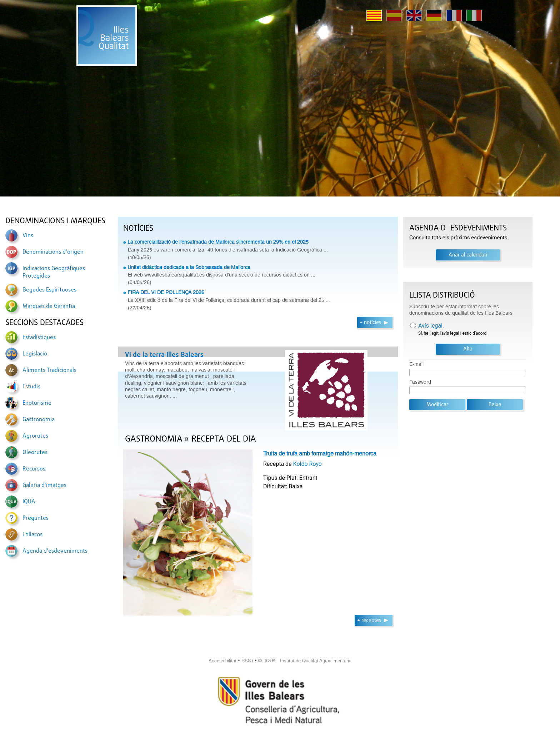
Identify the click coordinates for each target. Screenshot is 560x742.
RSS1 (247, 661)
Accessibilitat (222, 661)
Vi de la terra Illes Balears (164, 355)
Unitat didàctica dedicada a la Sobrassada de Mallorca (189, 267)
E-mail (416, 364)
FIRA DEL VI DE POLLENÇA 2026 (166, 292)
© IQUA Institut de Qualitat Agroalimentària (305, 661)
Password (420, 382)
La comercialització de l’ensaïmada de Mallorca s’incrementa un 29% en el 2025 (218, 242)
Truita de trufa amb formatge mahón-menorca (320, 454)
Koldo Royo (307, 464)
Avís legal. (431, 326)
